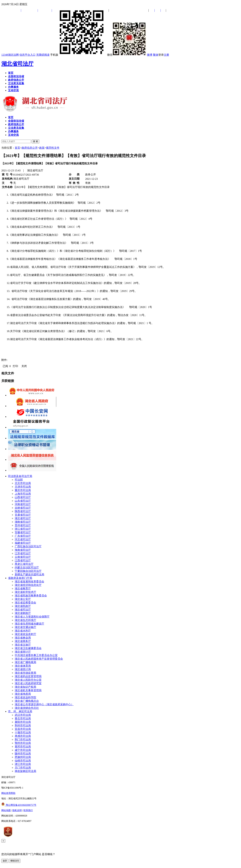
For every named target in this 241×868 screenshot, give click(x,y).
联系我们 (28, 810)
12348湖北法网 (10, 55)
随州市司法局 (23, 754)
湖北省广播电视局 (25, 662)
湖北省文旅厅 (23, 645)
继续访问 (15, 861)
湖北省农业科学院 (25, 697)
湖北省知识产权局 (25, 687)
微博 (150, 55)
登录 (161, 55)
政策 (42, 148)
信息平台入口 (27, 55)
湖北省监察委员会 (25, 603)
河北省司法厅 (23, 539)
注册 (166, 55)
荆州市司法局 (23, 725)
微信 (127, 55)
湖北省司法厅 (17, 64)
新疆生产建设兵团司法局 (29, 574)
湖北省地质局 (23, 694)
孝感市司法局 (23, 736)
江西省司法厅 (23, 560)
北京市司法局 (23, 483)
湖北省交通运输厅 (25, 627)
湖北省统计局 (23, 669)
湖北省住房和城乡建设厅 (29, 624)
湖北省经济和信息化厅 (28, 585)
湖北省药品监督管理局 (28, 676)
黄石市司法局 (23, 718)
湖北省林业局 (23, 638)
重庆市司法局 (23, 490)
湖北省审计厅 (23, 652)
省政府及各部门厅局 (20, 578)
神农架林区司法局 (25, 771)
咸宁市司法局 (23, 750)
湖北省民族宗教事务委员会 (31, 596)
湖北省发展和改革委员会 (29, 581)
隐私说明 (17, 810)
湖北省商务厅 (23, 641)
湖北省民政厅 (23, 606)
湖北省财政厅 (23, 613)
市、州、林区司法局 (20, 711)
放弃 (5, 861)
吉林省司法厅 (23, 508)
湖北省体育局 (23, 666)
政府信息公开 (30, 148)
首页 (17, 148)
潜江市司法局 (23, 764)
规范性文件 (53, 148)
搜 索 (35, 141)
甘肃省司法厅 (23, 515)
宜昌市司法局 (23, 729)
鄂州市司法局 (23, 743)
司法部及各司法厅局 (20, 476)
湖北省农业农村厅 (25, 634)
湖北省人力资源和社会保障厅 (32, 617)
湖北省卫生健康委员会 (28, 648)
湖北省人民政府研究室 (28, 683)
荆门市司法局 (23, 739)
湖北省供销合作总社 (27, 708)
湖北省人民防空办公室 (28, 680)
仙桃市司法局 (23, 761)
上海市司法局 (23, 494)
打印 (15, 366)
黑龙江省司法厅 (24, 564)
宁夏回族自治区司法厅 (28, 571)
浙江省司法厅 (23, 529)
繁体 (156, 55)
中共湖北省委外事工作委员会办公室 (36, 655)
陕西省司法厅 (23, 511)
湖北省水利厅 (23, 631)
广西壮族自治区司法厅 (28, 546)
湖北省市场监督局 (25, 673)
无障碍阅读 (43, 55)
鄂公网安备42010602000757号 (19, 805)
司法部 (19, 480)
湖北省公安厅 (23, 599)
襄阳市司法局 (23, 722)
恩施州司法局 (23, 757)
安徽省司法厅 (23, 532)
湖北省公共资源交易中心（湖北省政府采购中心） (44, 704)
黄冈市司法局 (23, 747)
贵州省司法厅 (23, 525)
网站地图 (6, 810)
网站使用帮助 (8, 793)
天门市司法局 (23, 768)
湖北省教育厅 (23, 589)
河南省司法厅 (23, 504)
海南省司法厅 (23, 550)
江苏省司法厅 (23, 553)
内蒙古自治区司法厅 (27, 567)
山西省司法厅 (23, 497)
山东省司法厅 (23, 501)
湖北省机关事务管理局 (28, 690)
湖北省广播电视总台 (27, 701)
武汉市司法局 (23, 715)
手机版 (78, 55)
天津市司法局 (23, 487)
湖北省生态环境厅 (25, 620)
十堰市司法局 (23, 732)
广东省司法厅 (23, 536)
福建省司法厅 (23, 543)
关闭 (24, 366)
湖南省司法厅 (23, 522)
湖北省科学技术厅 (25, 592)
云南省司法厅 (23, 557)
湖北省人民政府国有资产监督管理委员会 (39, 659)
